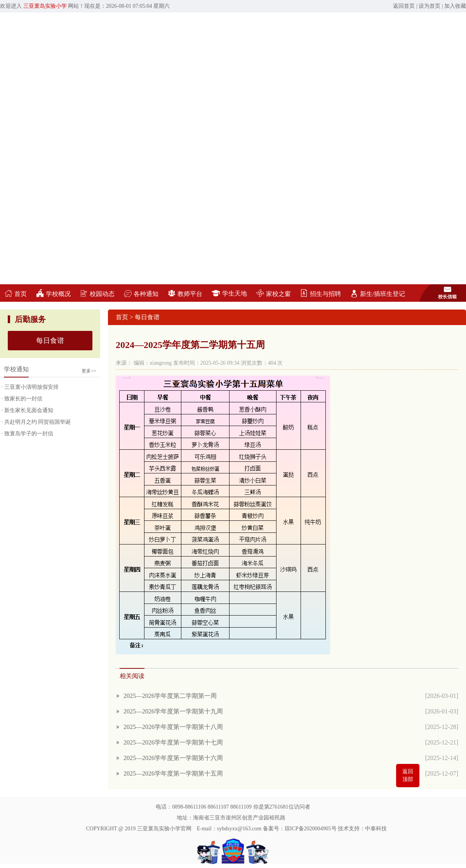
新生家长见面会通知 (29, 410)
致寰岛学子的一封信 (29, 434)
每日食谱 (50, 341)
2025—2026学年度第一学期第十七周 (173, 742)
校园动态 (97, 294)
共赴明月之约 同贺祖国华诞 (38, 422)
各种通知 (141, 294)
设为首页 (429, 6)
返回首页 (404, 6)
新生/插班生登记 (378, 294)
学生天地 (229, 293)
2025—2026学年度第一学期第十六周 (173, 758)
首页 (16, 294)
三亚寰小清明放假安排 (31, 387)
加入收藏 (455, 6)
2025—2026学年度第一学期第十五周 (173, 773)
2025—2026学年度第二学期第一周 (170, 696)
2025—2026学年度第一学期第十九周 (173, 711)
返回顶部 (408, 775)
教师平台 (185, 294)
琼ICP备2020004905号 (311, 829)
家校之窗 (274, 294)
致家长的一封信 (23, 399)
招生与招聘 (321, 294)
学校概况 (53, 294)
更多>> (89, 371)
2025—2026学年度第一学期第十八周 (173, 727)
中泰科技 (376, 829)
